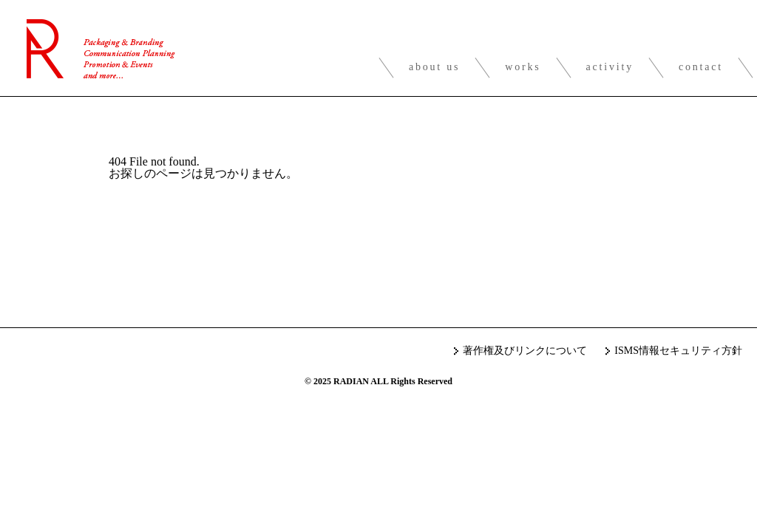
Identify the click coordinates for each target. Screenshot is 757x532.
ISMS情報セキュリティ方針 (678, 351)
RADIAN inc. (101, 49)
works (523, 67)
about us (434, 67)
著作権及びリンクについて (525, 351)
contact (701, 67)
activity (610, 67)
